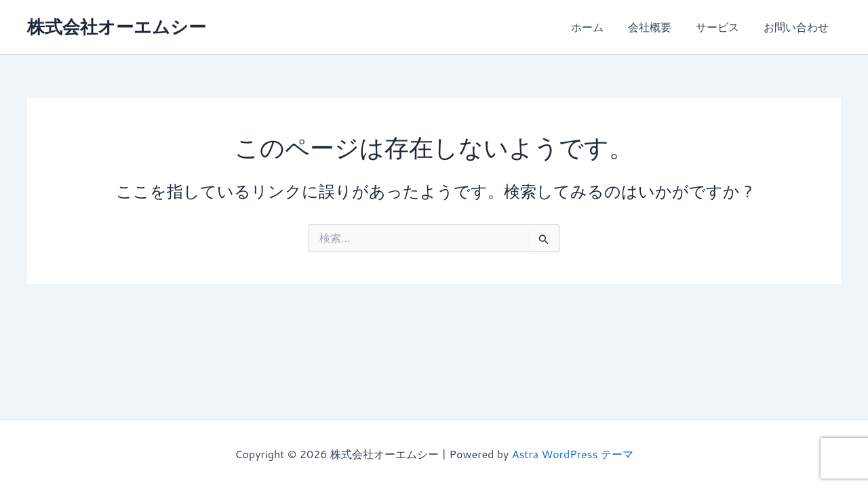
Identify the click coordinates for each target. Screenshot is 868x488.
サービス (722, 27)
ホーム (597, 27)
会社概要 (656, 27)
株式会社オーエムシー (117, 26)
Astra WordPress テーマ (573, 454)
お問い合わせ (797, 27)
